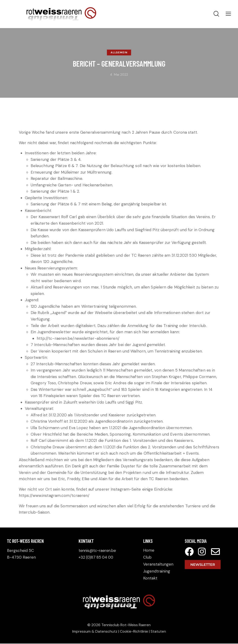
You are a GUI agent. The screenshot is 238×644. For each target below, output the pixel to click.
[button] (228, 14)
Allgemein (119, 52)
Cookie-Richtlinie (134, 632)
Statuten (159, 632)
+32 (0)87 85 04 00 (97, 557)
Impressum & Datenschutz (95, 632)
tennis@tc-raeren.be (98, 550)
